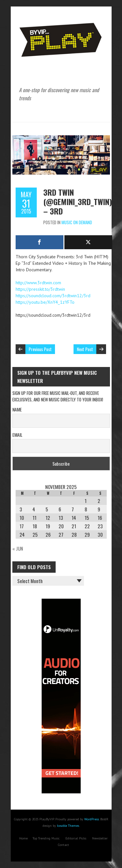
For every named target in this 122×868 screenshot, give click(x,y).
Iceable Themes (68, 826)
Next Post (85, 349)
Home (23, 838)
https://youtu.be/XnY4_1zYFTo (45, 302)
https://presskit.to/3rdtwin (40, 289)
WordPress (92, 819)
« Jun (18, 548)
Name (17, 409)
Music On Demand (77, 222)
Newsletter (100, 838)
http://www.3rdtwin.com (38, 283)
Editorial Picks (76, 838)
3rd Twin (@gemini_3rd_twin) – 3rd (78, 202)
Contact (63, 845)
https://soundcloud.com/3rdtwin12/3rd (53, 296)
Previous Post (40, 349)
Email (17, 435)
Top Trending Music (46, 838)
